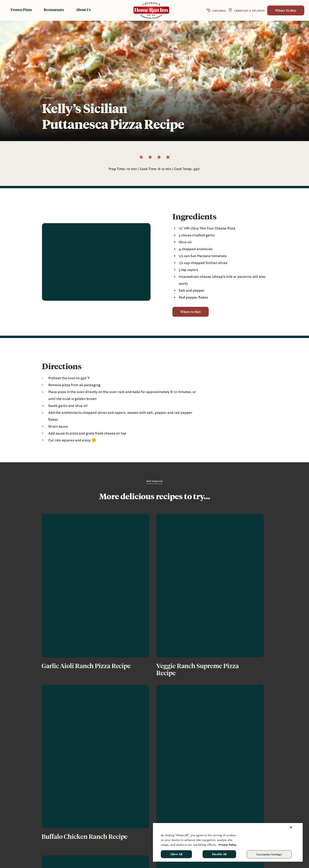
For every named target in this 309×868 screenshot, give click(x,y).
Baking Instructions (184, 818)
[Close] (291, 827)
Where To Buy (286, 10)
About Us (83, 10)
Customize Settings (269, 854)
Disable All (219, 854)
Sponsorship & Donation (272, 812)
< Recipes (48, 98)
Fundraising (263, 806)
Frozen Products (181, 806)
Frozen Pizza (21, 10)
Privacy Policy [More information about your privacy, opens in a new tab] (228, 845)
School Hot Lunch (267, 818)
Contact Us (225, 818)
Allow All (176, 854)
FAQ (220, 812)
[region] (228, 842)
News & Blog (226, 806)
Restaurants (54, 10)
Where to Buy (191, 312)
